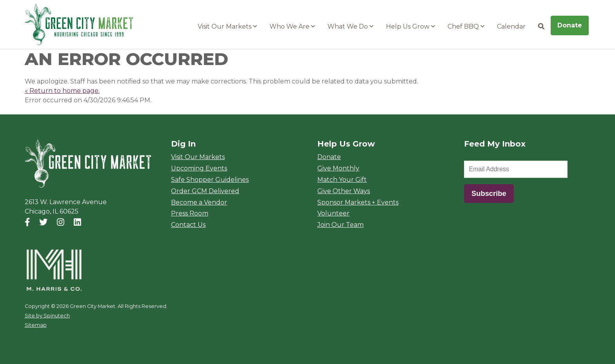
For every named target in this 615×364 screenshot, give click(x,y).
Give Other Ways (344, 191)
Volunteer (333, 213)
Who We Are (292, 26)
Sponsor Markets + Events (358, 202)
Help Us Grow (410, 26)
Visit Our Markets (227, 26)
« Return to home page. (62, 91)
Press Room (190, 213)
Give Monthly (338, 168)
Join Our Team (340, 225)
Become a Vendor (199, 202)
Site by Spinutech (47, 316)
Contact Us (188, 225)
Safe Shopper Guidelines (210, 180)
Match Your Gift (342, 180)
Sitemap (36, 325)
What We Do (350, 26)
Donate (570, 25)
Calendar (511, 26)
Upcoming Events (199, 168)
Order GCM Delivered (205, 191)
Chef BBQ (466, 26)
